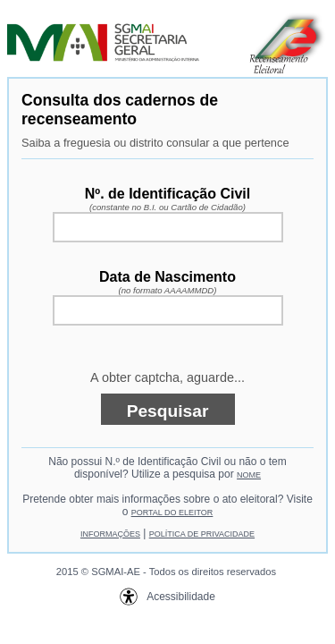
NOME (249, 475)
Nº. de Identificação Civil (167, 199)
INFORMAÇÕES (110, 534)
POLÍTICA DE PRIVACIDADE (202, 534)
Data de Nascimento (167, 282)
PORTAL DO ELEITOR (172, 513)
